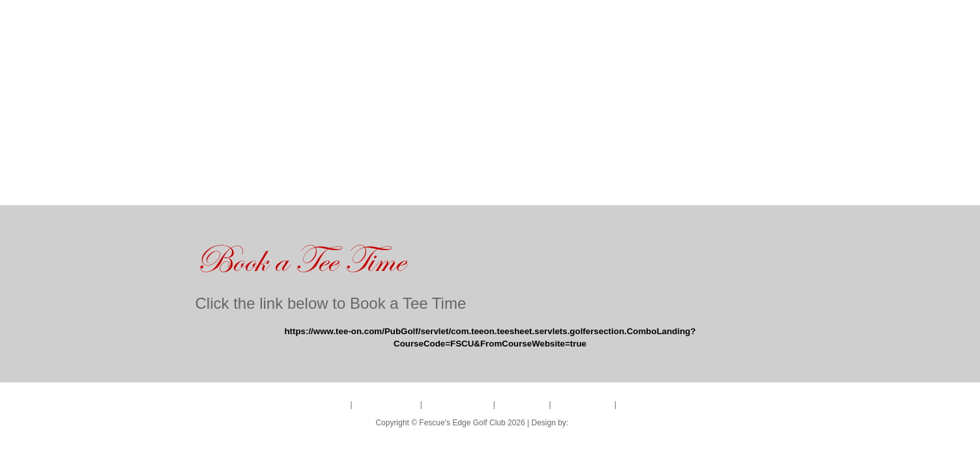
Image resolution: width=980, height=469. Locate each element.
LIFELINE (588, 423)
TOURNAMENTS (373, 186)
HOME (202, 186)
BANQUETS (457, 187)
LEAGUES (626, 186)
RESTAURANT (545, 186)
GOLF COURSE (273, 187)
